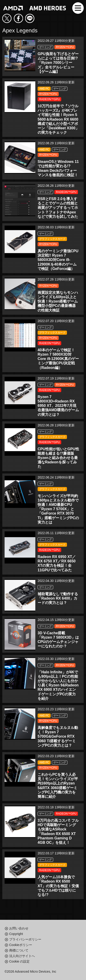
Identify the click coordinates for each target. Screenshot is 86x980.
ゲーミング (45, 47)
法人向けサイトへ (22, 956)
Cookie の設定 (19, 961)
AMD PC (44, 89)
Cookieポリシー (21, 945)
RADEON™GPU (49, 99)
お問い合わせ (19, 928)
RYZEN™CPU (65, 47)
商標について (19, 950)
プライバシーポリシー (25, 939)
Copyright (16, 934)
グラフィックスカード (52, 239)
